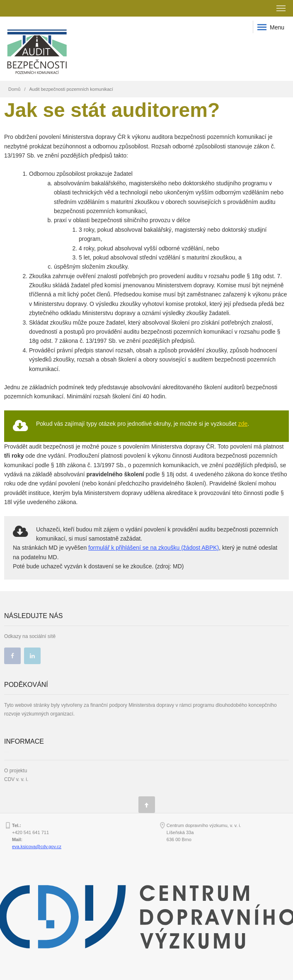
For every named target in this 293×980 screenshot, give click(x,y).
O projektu (16, 771)
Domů (14, 89)
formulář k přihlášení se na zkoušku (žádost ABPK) (154, 548)
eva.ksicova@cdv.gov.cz (37, 847)
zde (243, 424)
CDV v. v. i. (16, 779)
